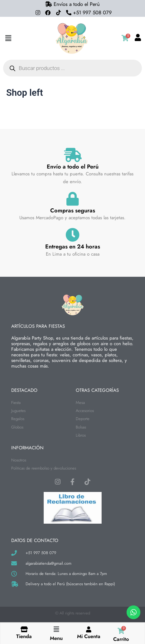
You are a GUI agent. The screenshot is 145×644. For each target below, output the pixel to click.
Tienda (24, 636)
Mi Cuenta (89, 636)
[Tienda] (24, 629)
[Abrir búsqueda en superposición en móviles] (72, 68)
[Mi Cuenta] (89, 629)
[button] (8, 38)
